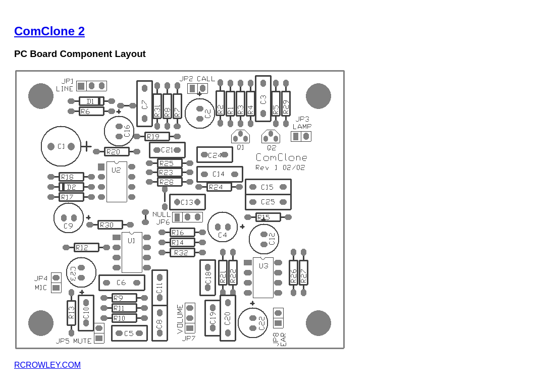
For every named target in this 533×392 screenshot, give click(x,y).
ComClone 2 (49, 31)
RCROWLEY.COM (47, 365)
